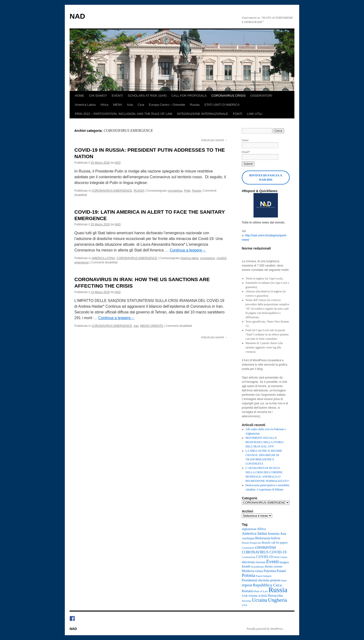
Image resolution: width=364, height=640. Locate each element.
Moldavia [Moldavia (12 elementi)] (248, 571)
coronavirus (175, 191)
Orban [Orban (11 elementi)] (259, 571)
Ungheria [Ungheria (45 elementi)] (277, 600)
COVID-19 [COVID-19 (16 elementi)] (264, 557)
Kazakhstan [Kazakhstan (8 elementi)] (257, 567)
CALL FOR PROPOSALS (189, 96)
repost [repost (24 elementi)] (247, 585)
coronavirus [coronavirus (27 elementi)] (266, 547)
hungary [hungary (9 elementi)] (284, 562)
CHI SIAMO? (98, 96)
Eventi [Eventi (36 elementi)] (273, 562)
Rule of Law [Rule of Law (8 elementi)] (261, 591)
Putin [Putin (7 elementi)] (284, 581)
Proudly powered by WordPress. (265, 629)
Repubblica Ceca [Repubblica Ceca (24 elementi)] (267, 585)
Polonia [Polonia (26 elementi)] (248, 575)
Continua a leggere (188, 250)
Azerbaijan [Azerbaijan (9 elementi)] (248, 538)
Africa (104, 105)
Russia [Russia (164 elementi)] (278, 590)
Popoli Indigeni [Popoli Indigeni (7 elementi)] (264, 576)
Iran (136, 326)
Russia (195, 105)
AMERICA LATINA (103, 258)
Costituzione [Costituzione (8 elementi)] (249, 557)
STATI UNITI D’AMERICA (222, 105)
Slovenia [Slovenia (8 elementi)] (247, 601)
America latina (189, 258)
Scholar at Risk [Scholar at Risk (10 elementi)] (258, 596)
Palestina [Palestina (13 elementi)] (270, 571)
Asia (130, 105)
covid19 (221, 258)
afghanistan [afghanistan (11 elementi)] (249, 529)
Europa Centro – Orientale (167, 105)
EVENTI (117, 96)
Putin (187, 191)
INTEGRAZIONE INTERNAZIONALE (203, 114)
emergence (82, 262)
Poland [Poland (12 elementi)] (281, 571)
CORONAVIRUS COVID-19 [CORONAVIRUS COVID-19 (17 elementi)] (264, 552)
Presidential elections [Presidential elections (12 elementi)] (256, 580)
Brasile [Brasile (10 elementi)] (266, 543)
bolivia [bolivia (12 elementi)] (276, 538)
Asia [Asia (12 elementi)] (283, 534)
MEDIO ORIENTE (152, 326)
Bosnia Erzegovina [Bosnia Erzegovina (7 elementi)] (251, 543)
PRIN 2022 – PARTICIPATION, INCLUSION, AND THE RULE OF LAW (124, 114)
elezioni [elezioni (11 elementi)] (260, 562)
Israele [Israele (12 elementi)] (246, 566)
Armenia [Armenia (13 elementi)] (274, 534)
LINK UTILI (255, 114)
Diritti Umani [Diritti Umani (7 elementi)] (280, 557)
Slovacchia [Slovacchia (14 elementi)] (275, 595)
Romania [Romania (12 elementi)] (248, 591)
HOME (80, 96)
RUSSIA (139, 191)
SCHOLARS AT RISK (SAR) (147, 96)
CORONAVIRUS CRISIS (229, 96)
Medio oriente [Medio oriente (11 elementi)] (273, 566)
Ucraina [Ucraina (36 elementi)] (260, 600)
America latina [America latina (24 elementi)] (254, 533)
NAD (77, 16)
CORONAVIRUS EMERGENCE (112, 191)
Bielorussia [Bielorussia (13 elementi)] (263, 538)
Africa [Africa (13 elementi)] (261, 529)
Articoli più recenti (214, 140)
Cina (141, 105)
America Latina (85, 105)
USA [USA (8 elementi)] (245, 605)
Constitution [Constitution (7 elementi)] (248, 548)
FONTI (238, 114)
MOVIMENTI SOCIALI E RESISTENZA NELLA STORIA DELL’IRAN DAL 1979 (265, 442)
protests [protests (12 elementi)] (275, 580)
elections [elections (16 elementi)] (248, 562)
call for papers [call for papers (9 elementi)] (279, 543)
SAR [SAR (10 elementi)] (245, 596)
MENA (118, 105)
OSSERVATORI (261, 96)
